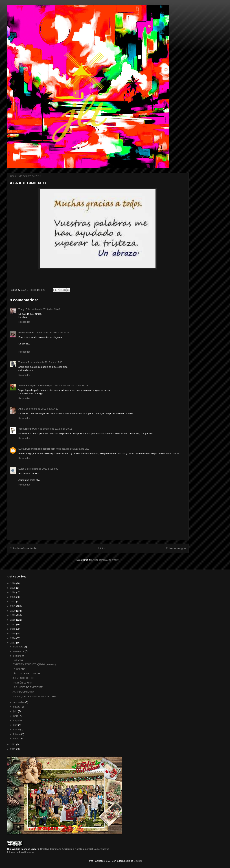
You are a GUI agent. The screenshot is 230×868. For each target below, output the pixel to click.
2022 (13, 602)
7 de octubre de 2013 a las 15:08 (45, 362)
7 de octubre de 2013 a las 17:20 (41, 409)
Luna (21, 469)
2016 (13, 629)
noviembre (19, 651)
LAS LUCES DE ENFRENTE (28, 687)
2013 (13, 643)
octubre (17, 656)
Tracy (21, 309)
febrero (17, 734)
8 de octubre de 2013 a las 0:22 (73, 449)
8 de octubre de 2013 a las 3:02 (42, 469)
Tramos (23, 362)
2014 (13, 638)
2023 (13, 597)
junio (16, 716)
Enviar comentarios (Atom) (105, 560)
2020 (13, 611)
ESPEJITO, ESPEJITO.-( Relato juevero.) (34, 664)
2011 (13, 749)
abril (16, 725)
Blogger (138, 861)
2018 (13, 620)
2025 (13, 588)
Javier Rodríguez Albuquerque (35, 385)
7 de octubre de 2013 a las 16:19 (71, 385)
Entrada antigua (176, 548)
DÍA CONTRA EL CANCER (27, 673)
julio (16, 711)
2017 (13, 624)
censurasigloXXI (28, 429)
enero (17, 739)
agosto (17, 707)
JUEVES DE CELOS (23, 678)
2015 (13, 633)
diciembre (19, 647)
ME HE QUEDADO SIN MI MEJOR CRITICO (36, 696)
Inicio (101, 548)
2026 (13, 583)
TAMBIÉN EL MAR (22, 683)
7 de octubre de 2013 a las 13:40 (43, 309)
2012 (13, 744)
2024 (13, 592)
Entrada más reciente (23, 548)
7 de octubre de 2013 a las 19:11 (55, 429)
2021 (13, 606)
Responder (24, 322)
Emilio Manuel (26, 332)
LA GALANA (19, 669)
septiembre (19, 702)
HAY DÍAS (18, 660)
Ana (21, 409)
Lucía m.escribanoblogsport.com (37, 449)
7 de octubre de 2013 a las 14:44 (52, 332)
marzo (17, 730)
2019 (13, 615)
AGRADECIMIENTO (23, 692)
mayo (16, 720)
